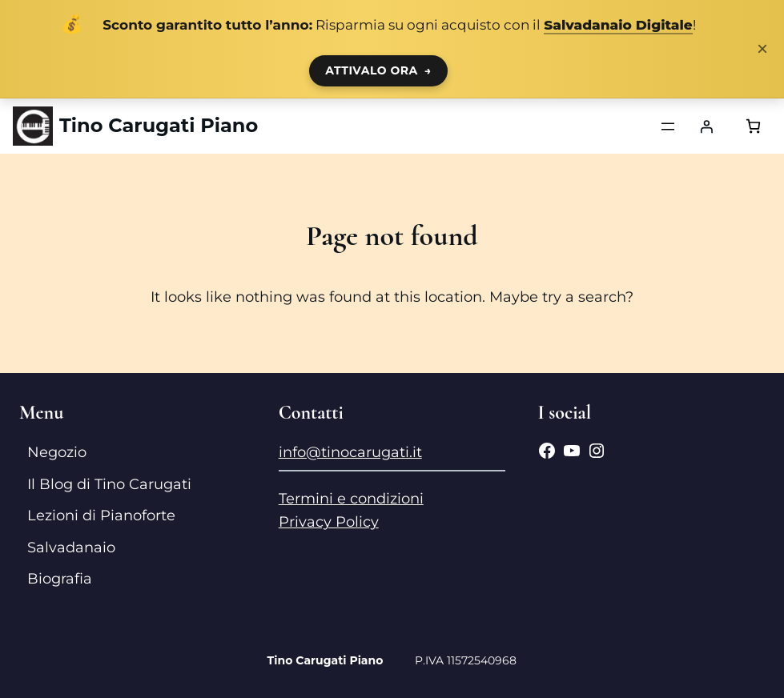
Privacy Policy (329, 522)
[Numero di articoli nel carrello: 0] (753, 126)
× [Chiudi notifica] (762, 49)
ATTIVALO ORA (378, 70)
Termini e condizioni (351, 499)
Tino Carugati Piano (159, 125)
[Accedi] (706, 126)
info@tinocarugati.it (350, 452)
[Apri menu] (668, 126)
